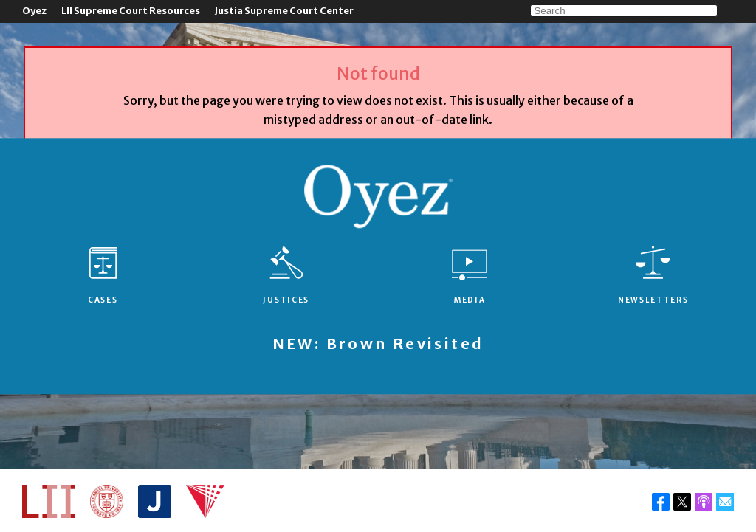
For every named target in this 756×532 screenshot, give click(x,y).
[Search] (624, 11)
